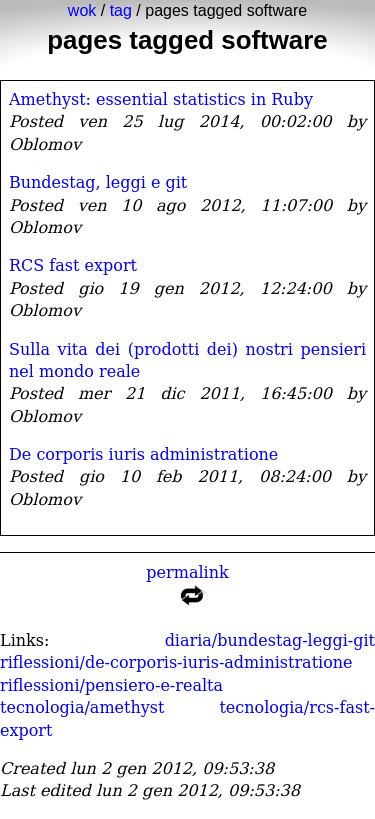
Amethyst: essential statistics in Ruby (161, 99)
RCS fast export (73, 265)
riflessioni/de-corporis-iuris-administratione (176, 662)
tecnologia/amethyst (82, 707)
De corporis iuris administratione (143, 454)
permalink (187, 588)
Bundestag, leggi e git (98, 182)
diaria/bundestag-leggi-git (270, 640)
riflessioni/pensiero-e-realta (111, 685)
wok (82, 10)
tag (121, 10)
